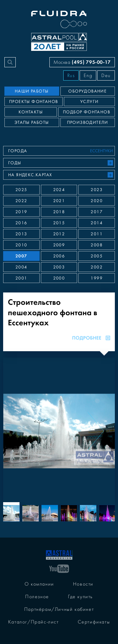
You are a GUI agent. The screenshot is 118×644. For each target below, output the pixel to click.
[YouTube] (59, 568)
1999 (97, 278)
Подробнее (91, 338)
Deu (106, 75)
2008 (97, 245)
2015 (59, 223)
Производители (88, 123)
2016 (21, 223)
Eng (88, 75)
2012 (59, 234)
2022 (21, 201)
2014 (97, 223)
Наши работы (32, 91)
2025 (21, 190)
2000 (59, 278)
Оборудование (87, 91)
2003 (59, 267)
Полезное (37, 597)
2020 (97, 201)
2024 (59, 190)
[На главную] (59, 554)
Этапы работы (32, 123)
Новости (83, 584)
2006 (59, 256)
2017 (97, 212)
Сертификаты (94, 622)
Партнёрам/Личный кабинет (59, 609)
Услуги (89, 102)
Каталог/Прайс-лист (34, 622)
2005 (97, 256)
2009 (59, 245)
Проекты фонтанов (34, 102)
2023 (97, 190)
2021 (59, 201)
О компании (39, 584)
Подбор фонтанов (87, 112)
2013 (21, 234)
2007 (21, 256)
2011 (97, 234)
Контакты (31, 112)
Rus (71, 75)
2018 (59, 212)
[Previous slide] (22, 431)
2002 (97, 267)
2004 (21, 267)
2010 (21, 245)
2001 (21, 278)
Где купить (80, 597)
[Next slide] (96, 431)
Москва (82, 62)
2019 (21, 212)
